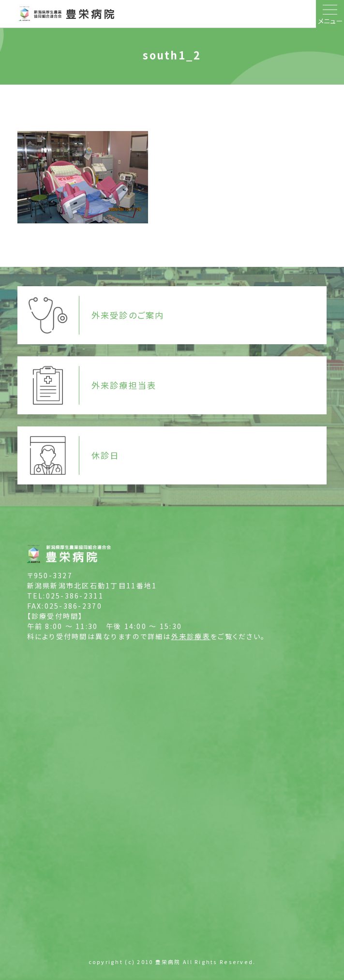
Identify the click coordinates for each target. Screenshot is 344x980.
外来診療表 (191, 636)
